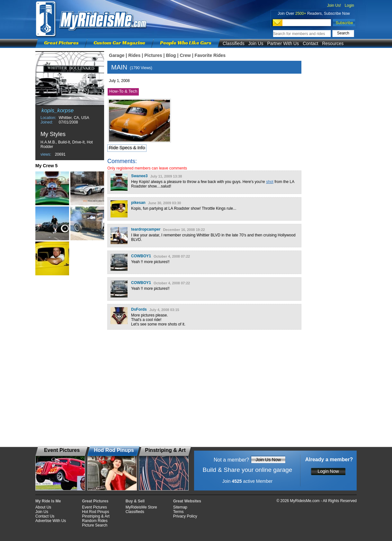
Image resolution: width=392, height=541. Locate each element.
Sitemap (180, 507)
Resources (333, 43)
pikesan (138, 203)
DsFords (139, 309)
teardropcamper (146, 229)
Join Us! (334, 5)
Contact (310, 43)
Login (349, 5)
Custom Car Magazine (119, 43)
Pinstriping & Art (96, 516)
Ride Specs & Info (127, 148)
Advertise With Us (51, 521)
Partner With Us (283, 43)
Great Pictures (61, 43)
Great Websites (187, 501)
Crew (185, 55)
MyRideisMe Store (141, 507)
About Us (43, 507)
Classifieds (234, 43)
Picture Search (95, 525)
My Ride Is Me (48, 501)
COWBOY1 (141, 256)
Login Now (328, 471)
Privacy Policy (185, 516)
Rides (134, 55)
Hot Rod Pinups (95, 512)
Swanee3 (139, 176)
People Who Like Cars (186, 43)
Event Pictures (94, 507)
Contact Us (45, 516)
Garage (117, 55)
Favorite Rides (210, 55)
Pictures (153, 55)
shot (270, 182)
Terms (178, 512)
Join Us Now (268, 460)
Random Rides (95, 521)
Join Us (256, 43)
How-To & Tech (123, 91)
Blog (171, 55)
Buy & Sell (135, 501)
